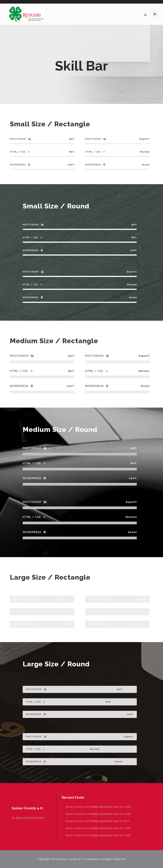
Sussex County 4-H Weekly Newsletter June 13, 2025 (98, 814)
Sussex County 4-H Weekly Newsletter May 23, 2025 (98, 835)
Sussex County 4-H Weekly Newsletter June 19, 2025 (98, 807)
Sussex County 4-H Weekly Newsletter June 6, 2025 (98, 821)
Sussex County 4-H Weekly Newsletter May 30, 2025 (98, 828)
